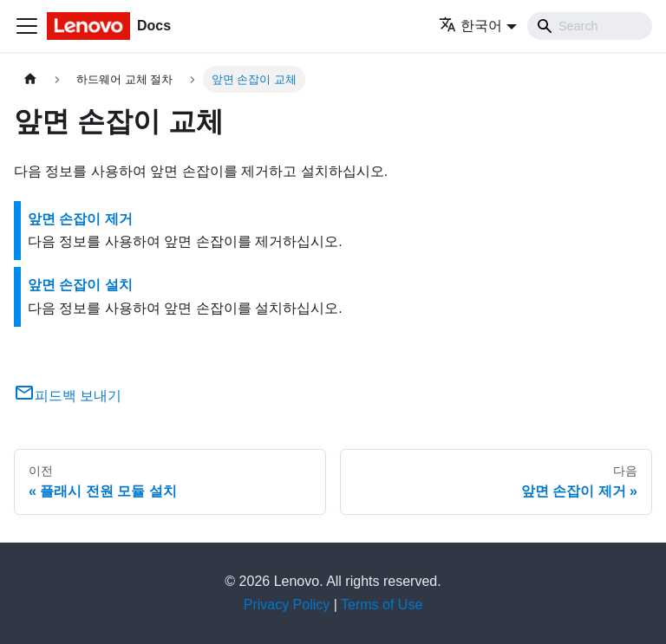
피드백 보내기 (68, 396)
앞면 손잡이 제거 (80, 219)
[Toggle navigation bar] (27, 26)
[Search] (590, 26)
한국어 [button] (470, 26)
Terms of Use (382, 605)
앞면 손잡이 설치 (80, 285)
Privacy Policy (287, 605)
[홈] (30, 79)
